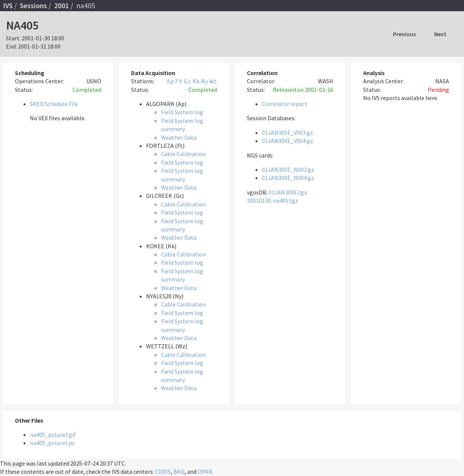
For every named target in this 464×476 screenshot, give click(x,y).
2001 (62, 6)
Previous (404, 34)
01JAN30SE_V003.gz (287, 133)
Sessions (33, 6)
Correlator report (284, 104)
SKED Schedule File (54, 104)
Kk (196, 81)
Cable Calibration (183, 154)
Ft (179, 81)
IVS (8, 6)
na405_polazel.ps (52, 443)
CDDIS (163, 472)
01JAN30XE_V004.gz (287, 141)
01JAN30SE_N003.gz (288, 169)
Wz (213, 81)
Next (440, 34)
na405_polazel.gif (53, 435)
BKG (179, 472)
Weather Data (179, 137)
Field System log (182, 112)
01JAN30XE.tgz (288, 192)
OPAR (205, 472)
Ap (170, 81)
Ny (205, 81)
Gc (188, 81)
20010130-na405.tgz (273, 200)
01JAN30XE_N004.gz (288, 178)
